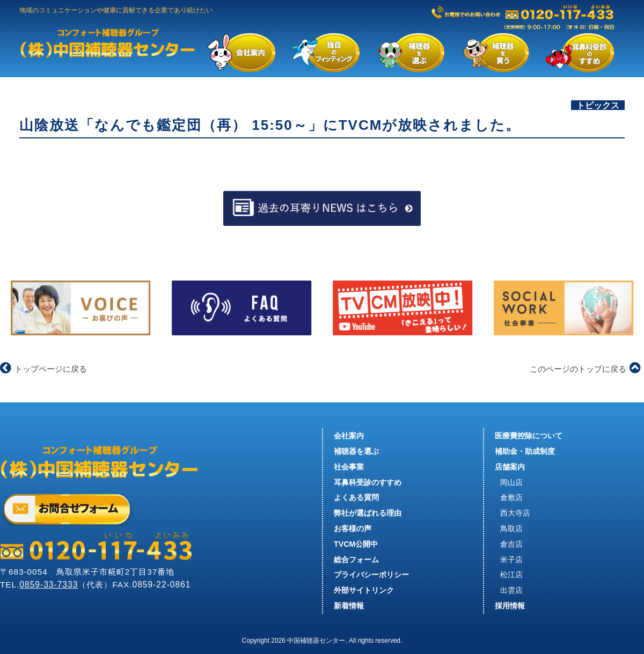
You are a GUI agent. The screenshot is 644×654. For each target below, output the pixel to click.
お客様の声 (353, 528)
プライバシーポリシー (371, 575)
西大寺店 (515, 513)
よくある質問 (356, 497)
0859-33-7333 (49, 585)
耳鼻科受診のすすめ (368, 482)
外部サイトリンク (364, 590)
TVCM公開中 (356, 544)
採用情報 (510, 606)
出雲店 (511, 590)
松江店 (511, 575)
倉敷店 (511, 497)
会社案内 (349, 436)
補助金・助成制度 (525, 451)
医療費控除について (529, 436)
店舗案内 (510, 467)
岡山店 (511, 482)
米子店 (511, 560)
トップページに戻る (43, 369)
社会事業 (349, 467)
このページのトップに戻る (585, 369)
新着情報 (349, 606)
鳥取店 (511, 528)
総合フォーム (356, 560)
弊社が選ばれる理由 (368, 513)
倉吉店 (511, 544)
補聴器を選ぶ (356, 451)
